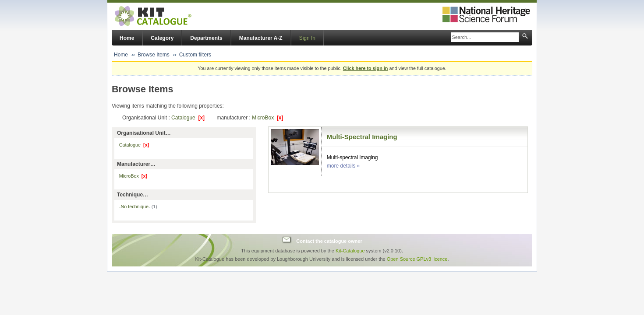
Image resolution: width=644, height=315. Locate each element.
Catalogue (188, 118)
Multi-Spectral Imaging (362, 137)
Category (162, 38)
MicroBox (267, 118)
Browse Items (154, 55)
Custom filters (195, 55)
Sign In (307, 38)
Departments (206, 38)
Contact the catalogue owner (329, 241)
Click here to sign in (366, 68)
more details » (343, 166)
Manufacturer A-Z (261, 38)
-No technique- (138, 206)
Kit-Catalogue (350, 251)
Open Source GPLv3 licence (417, 259)
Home (127, 38)
